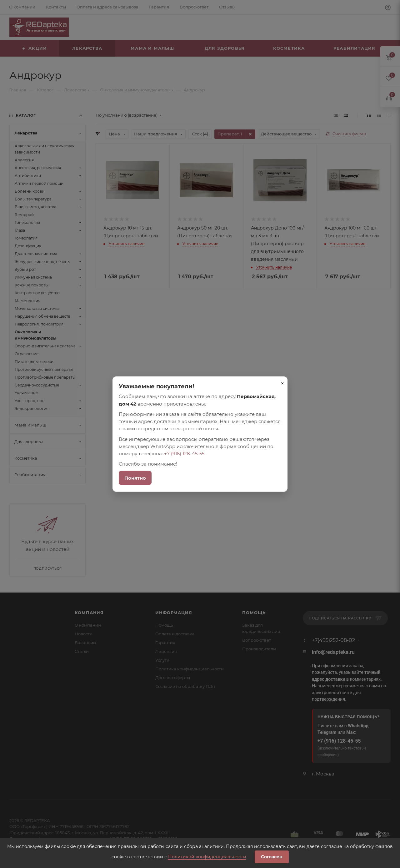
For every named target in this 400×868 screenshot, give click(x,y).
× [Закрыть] (282, 383)
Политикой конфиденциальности (207, 857)
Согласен (272, 857)
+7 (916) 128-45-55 (184, 454)
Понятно (135, 478)
